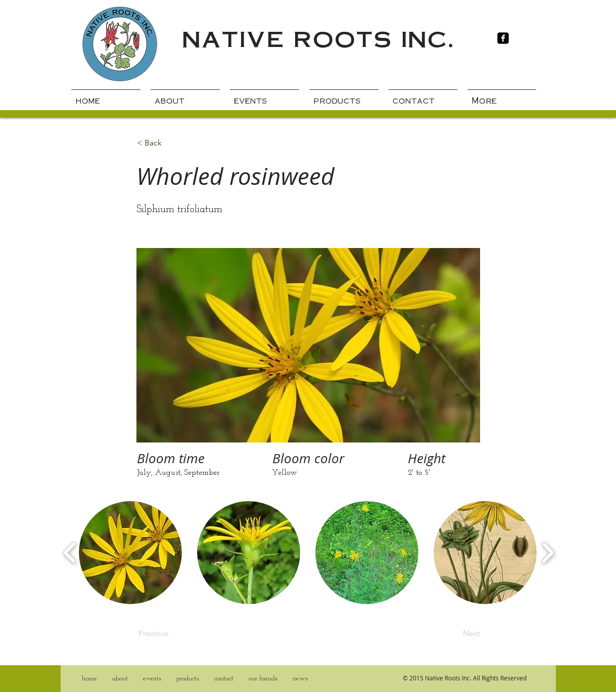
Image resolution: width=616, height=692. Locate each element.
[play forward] (548, 553)
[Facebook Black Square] (503, 38)
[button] (130, 553)
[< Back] (170, 143)
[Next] (455, 633)
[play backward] (70, 553)
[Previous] (172, 633)
